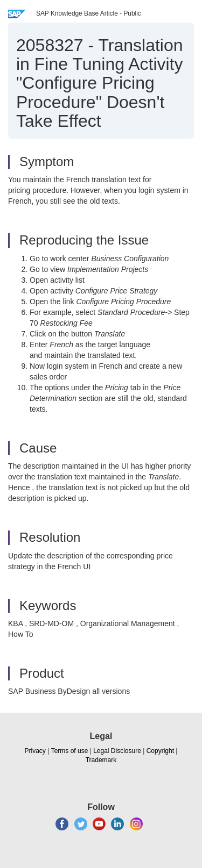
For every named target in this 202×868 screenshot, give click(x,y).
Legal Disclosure (117, 751)
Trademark (101, 760)
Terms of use (70, 751)
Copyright (160, 751)
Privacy (35, 751)
